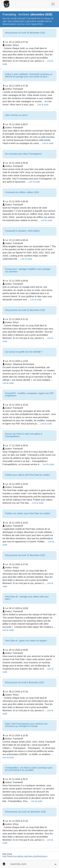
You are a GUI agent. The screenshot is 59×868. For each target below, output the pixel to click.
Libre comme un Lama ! (17, 115)
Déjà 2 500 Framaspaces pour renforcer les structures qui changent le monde (26, 725)
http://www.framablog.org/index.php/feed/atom (25, 856)
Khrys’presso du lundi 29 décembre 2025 (25, 33)
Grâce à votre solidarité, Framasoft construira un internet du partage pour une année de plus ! (29, 75)
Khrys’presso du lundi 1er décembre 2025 (25, 812)
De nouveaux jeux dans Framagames (23, 154)
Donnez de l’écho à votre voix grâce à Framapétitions (23, 435)
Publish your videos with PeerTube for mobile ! (28, 475)
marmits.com (18, 864)
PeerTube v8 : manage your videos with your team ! (27, 598)
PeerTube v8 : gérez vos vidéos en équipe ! (26, 641)
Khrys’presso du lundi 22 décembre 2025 (25, 310)
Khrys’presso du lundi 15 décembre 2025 (25, 555)
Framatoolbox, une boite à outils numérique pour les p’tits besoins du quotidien (29, 769)
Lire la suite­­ (43, 105)
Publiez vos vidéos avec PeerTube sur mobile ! (28, 513)
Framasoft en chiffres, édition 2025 (22, 192)
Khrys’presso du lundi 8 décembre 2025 (24, 682)
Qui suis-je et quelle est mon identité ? (24, 352)
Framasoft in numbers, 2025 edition (22, 231)
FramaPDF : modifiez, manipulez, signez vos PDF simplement (29, 394)
